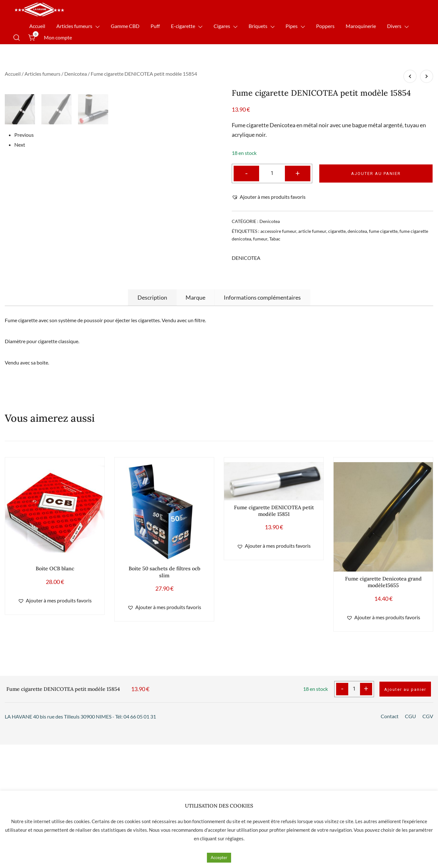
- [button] (246, 173)
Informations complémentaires (262, 426)
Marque (195, 426)
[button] (269, 197)
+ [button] (298, 173)
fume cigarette (383, 231)
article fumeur (312, 231)
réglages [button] (234, 838)
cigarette (337, 231)
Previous (24, 371)
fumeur (260, 239)
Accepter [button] (219, 858)
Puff (155, 26)
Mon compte (58, 37)
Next (20, 382)
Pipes (292, 26)
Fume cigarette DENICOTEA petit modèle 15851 (274, 639)
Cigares (222, 26)
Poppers (325, 26)
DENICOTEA (246, 258)
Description (152, 426)
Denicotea (76, 74)
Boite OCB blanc (55, 697)
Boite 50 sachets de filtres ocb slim (164, 700)
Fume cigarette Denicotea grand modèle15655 (383, 710)
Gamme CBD (125, 26)
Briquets (258, 26)
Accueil (37, 26)
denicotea (357, 231)
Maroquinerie (361, 26)
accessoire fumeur (278, 231)
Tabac (275, 239)
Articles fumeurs (74, 26)
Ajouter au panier (376, 174)
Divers (394, 26)
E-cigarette (183, 26)
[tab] (152, 426)
